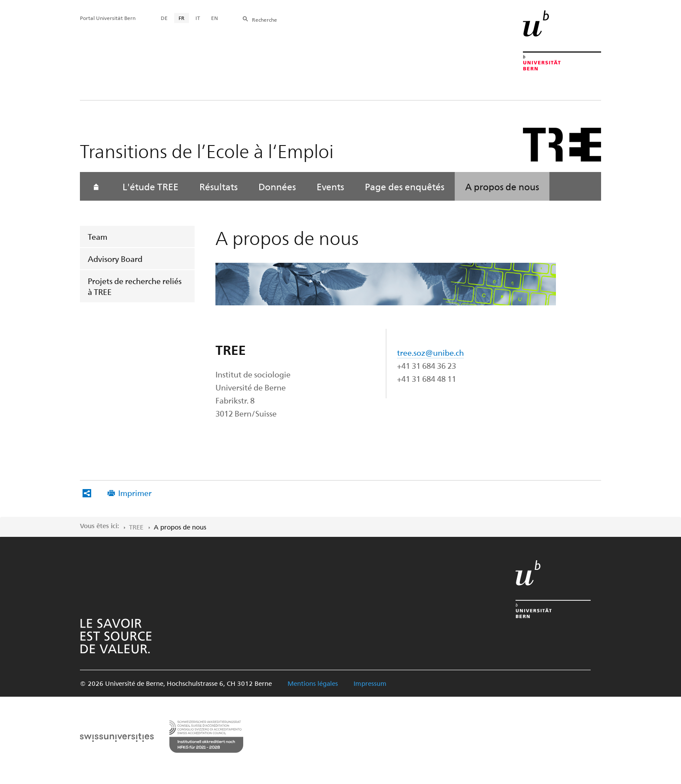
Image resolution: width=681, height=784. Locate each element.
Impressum (370, 683)
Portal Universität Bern (108, 18)
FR (182, 18)
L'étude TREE (150, 186)
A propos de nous (502, 186)
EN (215, 18)
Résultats (218, 186)
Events (330, 186)
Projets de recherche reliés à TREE (135, 286)
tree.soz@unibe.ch (430, 352)
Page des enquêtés (405, 186)
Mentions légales (313, 683)
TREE (136, 527)
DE (164, 18)
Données (277, 186)
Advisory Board (115, 259)
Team (98, 237)
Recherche (264, 20)
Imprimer (135, 493)
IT (198, 18)
